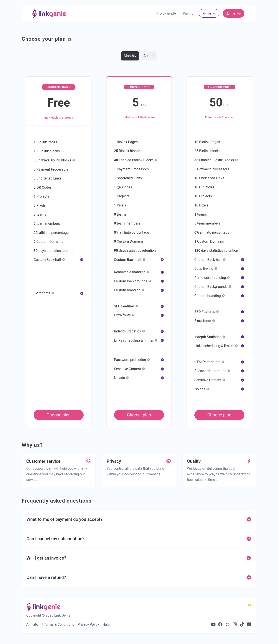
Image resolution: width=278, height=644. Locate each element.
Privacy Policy (88, 625)
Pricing (188, 13)
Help (106, 625)
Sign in (209, 13)
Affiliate (32, 625)
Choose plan (59, 415)
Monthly (130, 56)
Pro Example (166, 13)
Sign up (234, 13)
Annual (149, 56)
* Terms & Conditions (58, 625)
